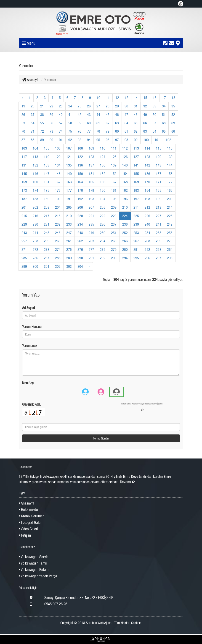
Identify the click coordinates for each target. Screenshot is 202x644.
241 (159, 224)
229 (24, 224)
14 (136, 98)
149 (69, 174)
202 (35, 207)
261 (69, 241)
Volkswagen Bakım (34, 570)
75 (70, 131)
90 (51, 140)
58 (70, 123)
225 (136, 216)
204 (58, 207)
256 (170, 233)
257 (24, 241)
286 (35, 258)
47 (126, 115)
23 (61, 106)
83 (145, 131)
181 (114, 190)
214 (170, 207)
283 (159, 249)
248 (80, 233)
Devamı (128, 482)
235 (91, 224)
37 (33, 115)
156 (147, 174)
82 (136, 131)
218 (58, 216)
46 (117, 115)
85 (164, 131)
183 (136, 190)
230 (35, 224)
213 (159, 207)
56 (51, 123)
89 (42, 140)
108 (80, 148)
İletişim (25, 535)
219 (69, 216)
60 (89, 123)
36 (23, 115)
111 (114, 148)
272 (35, 249)
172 (170, 182)
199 (159, 199)
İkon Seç (28, 383)
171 (159, 182)
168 (125, 182)
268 (147, 241)
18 (173, 98)
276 (80, 249)
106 (58, 148)
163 (69, 182)
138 (103, 165)
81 (126, 131)
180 (103, 190)
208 (103, 207)
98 (126, 140)
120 (58, 157)
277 (91, 249)
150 (80, 174)
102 (168, 140)
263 (91, 241)
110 (103, 148)
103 (24, 148)
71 (33, 131)
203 (47, 207)
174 (35, 190)
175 (47, 190)
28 (108, 106)
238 (125, 224)
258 (35, 241)
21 (42, 106)
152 (103, 174)
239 (136, 224)
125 (114, 157)
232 (58, 224)
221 (91, 216)
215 (24, 216)
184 (147, 190)
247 (69, 233)
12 (117, 98)
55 (42, 123)
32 (145, 106)
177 (69, 190)
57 (61, 123)
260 (58, 241)
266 (125, 241)
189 (47, 199)
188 (35, 199)
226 (147, 216)
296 (147, 258)
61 (98, 123)
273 (47, 249)
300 (35, 266)
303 (69, 266)
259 (47, 241)
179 (91, 190)
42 (80, 115)
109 (91, 148)
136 (80, 165)
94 (89, 140)
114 (147, 148)
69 (173, 123)
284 (170, 249)
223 (114, 216)
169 (136, 182)
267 (136, 241)
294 (125, 258)
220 (80, 216)
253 (136, 233)
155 (136, 174)
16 (155, 98)
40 (61, 115)
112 (125, 148)
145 (24, 174)
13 (127, 98)
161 (47, 182)
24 (70, 106)
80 (117, 131)
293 (114, 258)
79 (108, 131)
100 (146, 140)
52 (173, 115)
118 (35, 157)
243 (24, 233)
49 (145, 115)
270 (170, 241)
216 (35, 216)
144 (170, 165)
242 (170, 224)
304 (80, 266)
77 (89, 131)
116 (170, 148)
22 (51, 106)
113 (136, 148)
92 (70, 140)
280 (125, 249)
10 (98, 98)
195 (114, 199)
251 (114, 233)
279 (114, 249)
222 (103, 216)
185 (159, 190)
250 (103, 233)
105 (47, 148)
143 (159, 165)
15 (145, 98)
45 (108, 115)
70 (23, 131)
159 (24, 182)
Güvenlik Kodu (32, 404)
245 (47, 233)
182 (125, 190)
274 (58, 249)
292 (103, 258)
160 (35, 182)
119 (47, 157)
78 (98, 131)
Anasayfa (31, 80)
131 (24, 165)
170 (147, 182)
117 (24, 157)
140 (125, 165)
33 (154, 106)
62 (108, 123)
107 (69, 148)
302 (58, 266)
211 (136, 207)
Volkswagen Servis (33, 557)
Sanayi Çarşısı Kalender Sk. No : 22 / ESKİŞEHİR (66, 598)
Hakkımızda (28, 510)
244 (35, 233)
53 (23, 123)
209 (114, 207)
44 (98, 115)
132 (35, 165)
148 (58, 174)
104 (35, 148)
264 (103, 241)
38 (42, 115)
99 (136, 140)
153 (114, 174)
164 (80, 182)
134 (58, 165)
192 (80, 199)
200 (170, 199)
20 (33, 106)
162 (58, 182)
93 (80, 140)
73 (51, 131)
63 (117, 123)
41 (70, 115)
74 (61, 131)
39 (51, 115)
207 (91, 207)
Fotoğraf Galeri (31, 522)
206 (80, 207)
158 (170, 174)
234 (80, 224)
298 (170, 258)
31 (136, 106)
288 (58, 258)
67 (154, 123)
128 (147, 157)
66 (145, 123)
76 (80, 131)
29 (117, 106)
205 (69, 207)
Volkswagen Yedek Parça (38, 576)
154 (125, 174)
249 (91, 233)
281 (136, 249)
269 (159, 241)
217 (47, 216)
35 (173, 106)
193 (91, 199)
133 (47, 165)
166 (103, 182)
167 (114, 182)
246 (58, 233)
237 (114, 224)
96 (108, 140)
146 (35, 174)
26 (89, 106)
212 (147, 207)
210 (125, 207)
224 (125, 216)
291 (91, 258)
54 (33, 123)
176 (58, 190)
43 (89, 115)
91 (61, 140)
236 (103, 224)
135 (69, 165)
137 (91, 165)
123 (91, 157)
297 (159, 258)
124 (103, 157)
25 (80, 106)
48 (136, 115)
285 (24, 258)
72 (42, 131)
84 (154, 131)
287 (47, 258)
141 (136, 165)
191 (69, 199)
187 (24, 199)
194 (103, 199)
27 (98, 106)
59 (80, 123)
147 (47, 174)
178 (80, 190)
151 (91, 174)
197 (136, 199)
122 (80, 157)
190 (58, 199)
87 (23, 140)
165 (91, 182)
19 (23, 106)
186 (170, 190)
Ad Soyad (28, 308)
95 (98, 140)
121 (69, 157)
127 (136, 157)
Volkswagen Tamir (33, 563)
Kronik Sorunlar (31, 516)
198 (147, 199)
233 (69, 224)
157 (159, 174)
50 (154, 115)
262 (80, 241)
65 (136, 123)
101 (157, 140)
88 (33, 140)
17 (164, 98)
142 (147, 165)
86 (173, 131)
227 (159, 216)
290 (80, 258)
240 (147, 224)
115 (159, 148)
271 (24, 249)
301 (47, 266)
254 (147, 233)
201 (24, 207)
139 (114, 165)
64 (126, 123)
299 (24, 266)
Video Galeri (28, 529)
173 (24, 190)
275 (69, 249)
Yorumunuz (29, 346)
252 (125, 233)
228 (170, 216)
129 (159, 157)
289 (69, 258)
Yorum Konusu (32, 327)
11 (108, 98)
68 (164, 123)
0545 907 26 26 (43, 604)
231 (47, 224)
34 (164, 106)
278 (103, 249)
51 (164, 115)
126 (125, 157)
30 (126, 106)
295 (136, 258)
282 (147, 249)
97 (117, 140)
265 (114, 241)
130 (170, 157)
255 (159, 233)
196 (125, 199)
